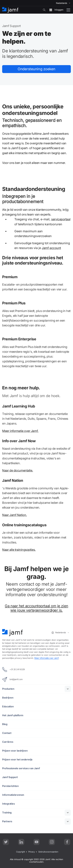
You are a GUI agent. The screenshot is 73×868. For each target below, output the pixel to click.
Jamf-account (51, 248)
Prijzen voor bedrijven (15, 751)
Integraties (8, 804)
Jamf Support (10, 777)
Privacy (31, 852)
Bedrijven (8, 698)
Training (7, 813)
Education (8, 707)
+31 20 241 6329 (13, 670)
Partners (7, 821)
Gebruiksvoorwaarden (49, 852)
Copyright (20, 852)
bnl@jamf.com (13, 679)
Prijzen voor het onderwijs (17, 760)
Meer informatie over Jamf (47, 658)
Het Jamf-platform (13, 715)
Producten (8, 689)
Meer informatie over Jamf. (20, 431)
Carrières (8, 742)
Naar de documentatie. (18, 471)
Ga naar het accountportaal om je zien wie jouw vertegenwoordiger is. (36, 608)
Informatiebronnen (13, 795)
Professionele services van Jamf (21, 768)
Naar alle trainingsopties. (19, 550)
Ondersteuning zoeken (36, 69)
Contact (7, 733)
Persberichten (10, 786)
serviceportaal (61, 219)
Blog (5, 724)
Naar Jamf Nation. (14, 515)
